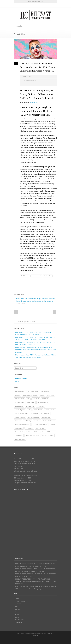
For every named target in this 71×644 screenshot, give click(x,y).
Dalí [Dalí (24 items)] (28, 399)
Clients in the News (28, 84)
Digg (43, 284)
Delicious (47, 284)
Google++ (51, 284)
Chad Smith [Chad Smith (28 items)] (50, 395)
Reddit (39, 284)
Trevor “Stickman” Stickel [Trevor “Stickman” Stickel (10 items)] (32, 436)
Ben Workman (25, 276)
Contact (18, 612)
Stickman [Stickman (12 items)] (37, 432)
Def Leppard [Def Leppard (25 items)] (36, 399)
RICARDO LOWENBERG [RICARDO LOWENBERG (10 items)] (40, 425)
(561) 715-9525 (36, 2)
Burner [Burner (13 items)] (42, 395)
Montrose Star (48, 276)
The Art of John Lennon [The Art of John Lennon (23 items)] (49, 432)
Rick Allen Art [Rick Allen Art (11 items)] (19, 428)
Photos (19, 604)
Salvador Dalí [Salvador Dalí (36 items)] (19, 432)
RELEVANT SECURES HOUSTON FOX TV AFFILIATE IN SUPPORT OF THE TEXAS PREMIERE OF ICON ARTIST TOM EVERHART (36, 350)
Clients (18, 609)
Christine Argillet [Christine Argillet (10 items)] (20, 399)
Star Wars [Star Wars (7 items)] (28, 432)
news (35, 84)
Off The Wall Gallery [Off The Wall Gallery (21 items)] (33, 417)
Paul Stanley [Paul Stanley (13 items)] (28, 421)
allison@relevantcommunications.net (26, 471)
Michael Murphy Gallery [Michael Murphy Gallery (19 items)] (22, 413)
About (17, 599)
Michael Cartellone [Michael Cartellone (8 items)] (50, 410)
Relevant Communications (30, 80)
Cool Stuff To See (22, 601)
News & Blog (19, 620)
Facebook (31, 5)
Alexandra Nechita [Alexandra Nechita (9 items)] (20, 391)
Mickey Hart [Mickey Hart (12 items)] (34, 413)
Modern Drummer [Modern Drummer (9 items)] (20, 417)
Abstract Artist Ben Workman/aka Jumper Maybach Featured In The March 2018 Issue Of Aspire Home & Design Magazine (35, 301)
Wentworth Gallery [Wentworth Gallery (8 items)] (20, 439)
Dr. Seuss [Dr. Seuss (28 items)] (45, 399)
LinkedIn (40, 5)
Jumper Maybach (36, 276)
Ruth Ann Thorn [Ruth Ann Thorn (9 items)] (41, 428)
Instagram (35, 5)
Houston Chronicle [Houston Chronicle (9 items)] (43, 402)
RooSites (36, 636)
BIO (17, 607)
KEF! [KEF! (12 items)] (29, 410)
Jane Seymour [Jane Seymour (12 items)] (19, 406)
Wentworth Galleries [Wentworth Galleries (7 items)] (48, 436)
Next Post (55, 312)
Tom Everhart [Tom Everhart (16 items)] (19, 436)
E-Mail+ (55, 284)
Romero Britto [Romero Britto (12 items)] (29, 428)
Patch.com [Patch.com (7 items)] (18, 421)
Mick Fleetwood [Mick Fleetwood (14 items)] (45, 413)
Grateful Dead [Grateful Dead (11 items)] (31, 402)
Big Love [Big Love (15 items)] (18, 395)
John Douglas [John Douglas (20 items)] (30, 406)
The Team (19, 622)
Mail (42, 2)
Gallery (18, 615)
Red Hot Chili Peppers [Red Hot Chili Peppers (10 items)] (49, 421)
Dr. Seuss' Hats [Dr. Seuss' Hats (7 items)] (19, 402)
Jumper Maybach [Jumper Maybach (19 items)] (20, 410)
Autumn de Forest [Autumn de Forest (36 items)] (33, 391)
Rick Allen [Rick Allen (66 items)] (52, 425)
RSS (44, 5)
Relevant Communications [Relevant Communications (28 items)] (22, 425)
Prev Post (16, 312)
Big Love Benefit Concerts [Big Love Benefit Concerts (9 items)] (30, 395)
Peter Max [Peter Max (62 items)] (37, 421)
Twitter (27, 5)
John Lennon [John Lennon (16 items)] (40, 406)
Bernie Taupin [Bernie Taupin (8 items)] (45, 391)
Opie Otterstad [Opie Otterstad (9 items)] (46, 417)
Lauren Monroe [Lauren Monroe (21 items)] (38, 410)
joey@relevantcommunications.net (25, 483)
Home (17, 617)
